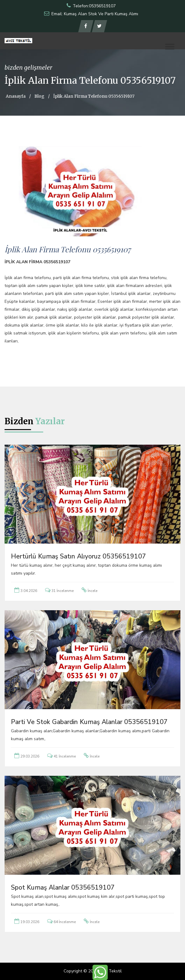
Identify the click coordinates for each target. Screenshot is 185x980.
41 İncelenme (65, 756)
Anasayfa (16, 96)
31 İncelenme (63, 591)
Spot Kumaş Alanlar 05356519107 (63, 887)
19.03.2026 (30, 922)
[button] (170, 46)
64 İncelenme (65, 922)
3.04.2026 (29, 591)
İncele (92, 591)
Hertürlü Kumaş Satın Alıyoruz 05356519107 (79, 556)
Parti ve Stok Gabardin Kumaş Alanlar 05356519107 (89, 722)
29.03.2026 (30, 756)
